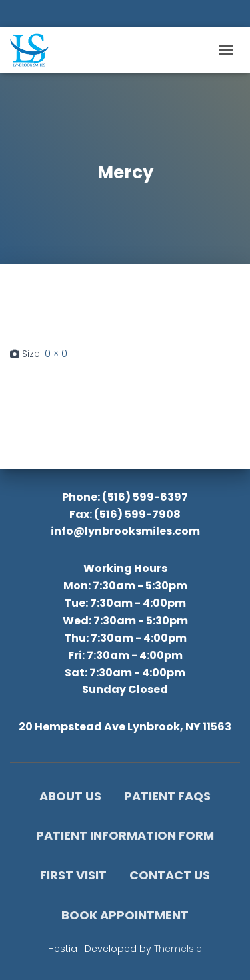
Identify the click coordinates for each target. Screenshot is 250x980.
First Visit (73, 875)
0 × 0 (56, 354)
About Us (70, 796)
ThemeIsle (178, 949)
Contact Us (170, 875)
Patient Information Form (125, 835)
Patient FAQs (167, 796)
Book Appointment (125, 915)
